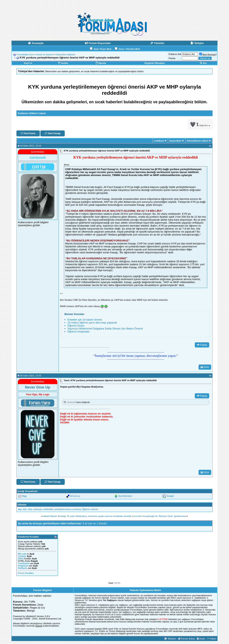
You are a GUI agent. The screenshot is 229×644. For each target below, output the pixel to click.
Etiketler (22, 505)
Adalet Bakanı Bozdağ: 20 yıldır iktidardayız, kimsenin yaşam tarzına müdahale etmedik (87, 516)
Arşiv (201, 639)
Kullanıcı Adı (175, 54)
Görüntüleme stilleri (197, 141)
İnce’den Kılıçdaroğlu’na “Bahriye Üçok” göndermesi (160, 516)
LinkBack (159, 141)
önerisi (95, 509)
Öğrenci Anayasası (79, 332)
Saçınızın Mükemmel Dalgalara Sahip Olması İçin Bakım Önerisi (105, 329)
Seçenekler (175, 141)
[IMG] (21, 559)
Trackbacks (24, 563)
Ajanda (101, 63)
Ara (203, 63)
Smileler (22, 556)
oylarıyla (38, 509)
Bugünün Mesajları (155, 63)
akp (20, 509)
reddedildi (48, 509)
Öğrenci (86, 509)
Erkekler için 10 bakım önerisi (85, 320)
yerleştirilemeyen (63, 509)
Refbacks (23, 568)
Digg (24, 496)
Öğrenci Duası (76, 326)
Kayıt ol (28, 63)
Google (170, 496)
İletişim (170, 639)
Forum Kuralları (26, 573)
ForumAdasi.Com (25, 55)
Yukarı (212, 639)
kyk (25, 509)
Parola (172, 58)
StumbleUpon (125, 496)
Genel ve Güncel (44, 55)
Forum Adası (186, 639)
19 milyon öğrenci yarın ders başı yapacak (92, 323)
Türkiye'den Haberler (65, 55)
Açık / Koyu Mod (102, 49)
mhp (30, 509)
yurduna (77, 509)
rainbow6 (71, 402)
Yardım (63, 63)
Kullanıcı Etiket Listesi (32, 113)
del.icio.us (75, 496)
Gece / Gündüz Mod (129, 49)
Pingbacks (23, 566)
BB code (22, 554)
